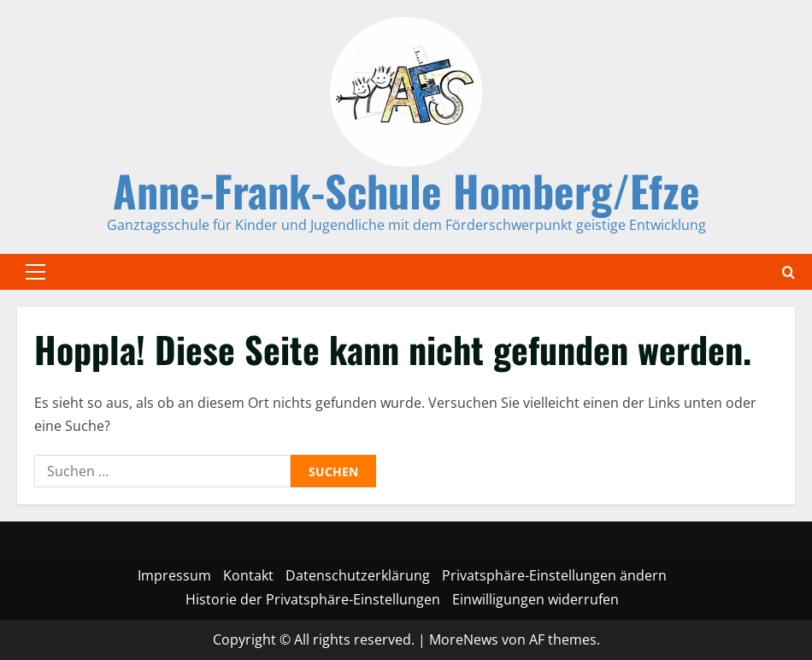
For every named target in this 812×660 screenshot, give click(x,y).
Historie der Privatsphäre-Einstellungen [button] (313, 599)
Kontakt (248, 575)
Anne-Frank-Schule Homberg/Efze (406, 190)
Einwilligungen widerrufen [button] (535, 599)
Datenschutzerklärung (358, 575)
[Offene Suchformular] (788, 272)
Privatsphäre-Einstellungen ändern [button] (554, 575)
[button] (35, 272)
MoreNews (464, 639)
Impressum (174, 575)
